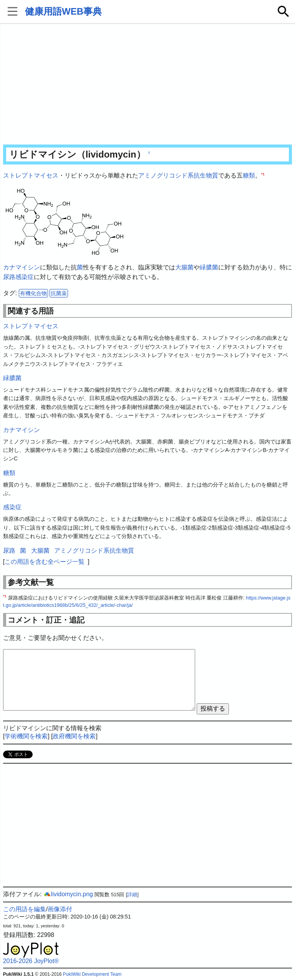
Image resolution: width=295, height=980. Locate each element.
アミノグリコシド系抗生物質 (178, 175)
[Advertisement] (148, 85)
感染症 (25, 277)
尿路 (9, 277)
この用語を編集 (25, 909)
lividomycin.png (68, 894)
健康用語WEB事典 (63, 11)
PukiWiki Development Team (92, 974)
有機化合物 (33, 293)
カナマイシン (22, 267)
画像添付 (60, 909)
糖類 (249, 175)
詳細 (132, 894)
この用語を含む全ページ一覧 (45, 562)
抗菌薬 (59, 293)
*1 (263, 174)
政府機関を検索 (74, 736)
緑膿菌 (209, 267)
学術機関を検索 (26, 736)
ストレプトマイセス (31, 175)
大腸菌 (184, 267)
